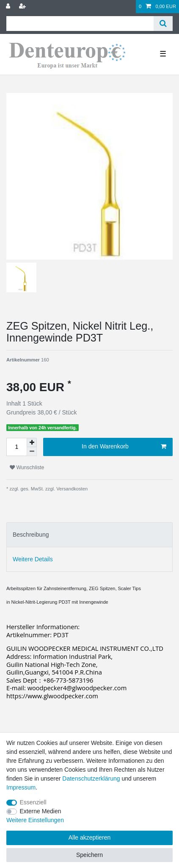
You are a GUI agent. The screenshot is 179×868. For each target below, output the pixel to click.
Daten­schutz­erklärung (91, 778)
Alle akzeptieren (90, 837)
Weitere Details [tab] (33, 559)
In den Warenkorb (124, 447)
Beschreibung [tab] (31, 535)
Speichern (89, 855)
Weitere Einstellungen (35, 820)
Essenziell (33, 802)
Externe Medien (41, 811)
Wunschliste (27, 468)
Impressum (21, 787)
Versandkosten (71, 489)
